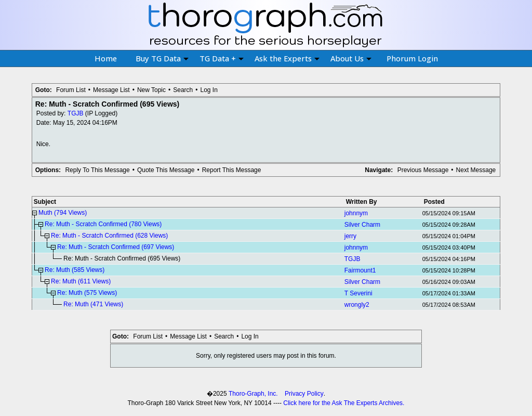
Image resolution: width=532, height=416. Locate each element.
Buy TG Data (162, 58)
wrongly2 (357, 305)
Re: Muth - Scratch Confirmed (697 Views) (116, 247)
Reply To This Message (97, 170)
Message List (111, 90)
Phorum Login (412, 58)
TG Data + (222, 58)
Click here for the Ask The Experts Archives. (344, 403)
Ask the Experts (287, 58)
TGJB (76, 113)
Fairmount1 (360, 270)
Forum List (71, 90)
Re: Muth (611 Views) (81, 281)
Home (106, 58)
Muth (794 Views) (63, 213)
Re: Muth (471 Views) (93, 304)
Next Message (476, 170)
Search (183, 90)
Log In (209, 90)
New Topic (151, 90)
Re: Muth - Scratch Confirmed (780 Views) (103, 224)
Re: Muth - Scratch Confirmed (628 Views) (109, 236)
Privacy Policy (304, 394)
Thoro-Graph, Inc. (253, 394)
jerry (350, 236)
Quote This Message (166, 170)
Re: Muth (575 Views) (87, 293)
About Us (351, 58)
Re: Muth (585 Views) (75, 270)
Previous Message (423, 170)
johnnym (356, 213)
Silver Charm (362, 225)
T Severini (358, 293)
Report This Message (232, 170)
